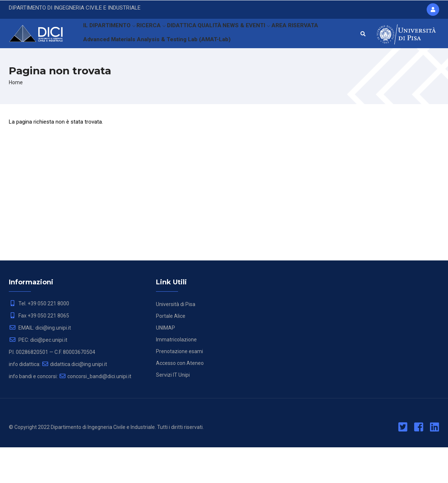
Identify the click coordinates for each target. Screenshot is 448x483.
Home (16, 118)
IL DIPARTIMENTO (111, 35)
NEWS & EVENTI (261, 35)
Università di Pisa (176, 340)
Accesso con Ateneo (180, 399)
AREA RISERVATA (310, 35)
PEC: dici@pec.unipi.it (38, 376)
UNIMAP (166, 363)
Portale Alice (171, 352)
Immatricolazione (176, 375)
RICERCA (155, 35)
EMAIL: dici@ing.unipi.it (40, 363)
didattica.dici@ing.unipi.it (74, 400)
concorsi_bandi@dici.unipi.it (95, 412)
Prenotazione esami (179, 387)
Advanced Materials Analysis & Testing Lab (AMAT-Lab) (154, 68)
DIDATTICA (190, 35)
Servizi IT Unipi (173, 411)
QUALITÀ (222, 35)
